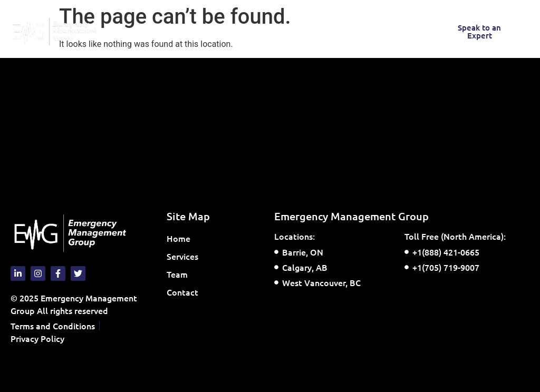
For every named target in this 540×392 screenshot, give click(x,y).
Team (177, 274)
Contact (182, 292)
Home (179, 238)
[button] (154, 32)
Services (185, 256)
